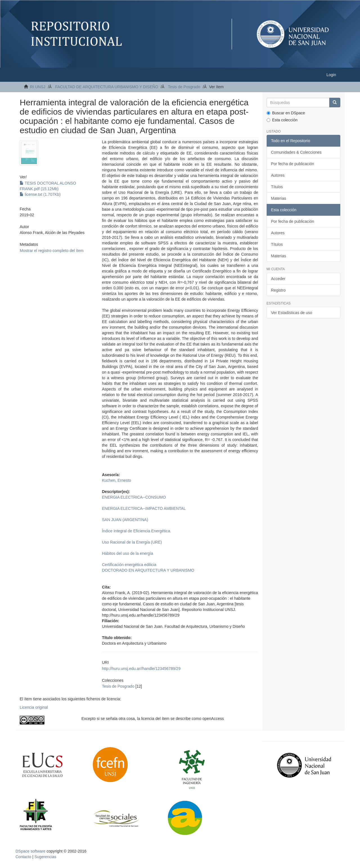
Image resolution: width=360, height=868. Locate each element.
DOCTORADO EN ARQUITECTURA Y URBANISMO (148, 570)
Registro (278, 290)
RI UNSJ (38, 87)
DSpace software (31, 851)
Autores (278, 175)
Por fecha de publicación (293, 164)
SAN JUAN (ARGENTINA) (125, 520)
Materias (279, 198)
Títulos (277, 187)
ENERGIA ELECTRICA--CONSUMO (134, 497)
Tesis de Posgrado (184, 87)
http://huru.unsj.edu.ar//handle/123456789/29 (141, 669)
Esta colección (282, 120)
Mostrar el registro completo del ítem (52, 251)
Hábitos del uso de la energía (127, 553)
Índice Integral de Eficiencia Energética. (136, 531)
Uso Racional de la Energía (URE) (132, 542)
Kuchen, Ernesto (116, 480)
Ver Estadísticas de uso (292, 313)
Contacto (23, 857)
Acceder (278, 279)
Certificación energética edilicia (129, 565)
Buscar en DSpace (286, 113)
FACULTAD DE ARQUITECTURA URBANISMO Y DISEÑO (107, 87)
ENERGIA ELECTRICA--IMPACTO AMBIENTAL (144, 508)
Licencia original (34, 707)
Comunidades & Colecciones (296, 152)
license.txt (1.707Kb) (40, 194)
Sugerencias (45, 857)
